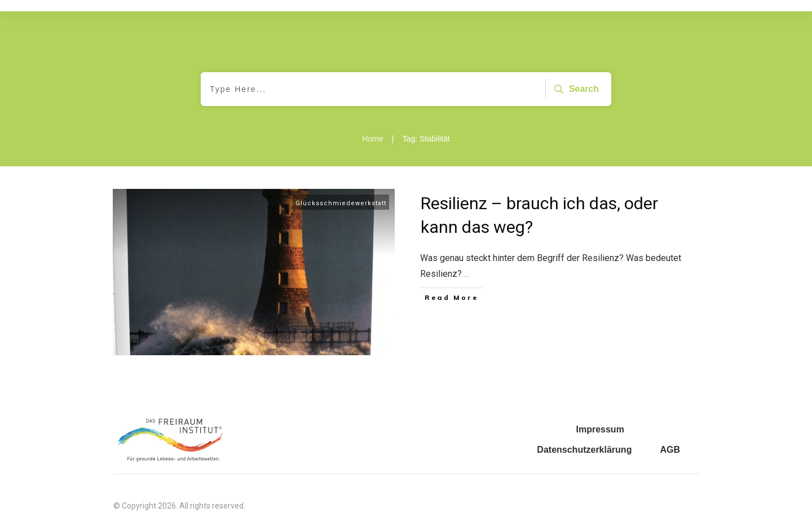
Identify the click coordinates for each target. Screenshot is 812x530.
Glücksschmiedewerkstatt (341, 203)
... (467, 274)
